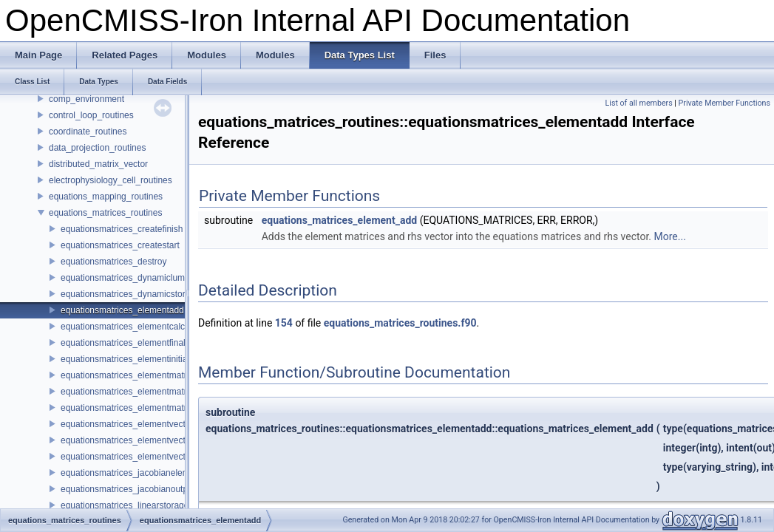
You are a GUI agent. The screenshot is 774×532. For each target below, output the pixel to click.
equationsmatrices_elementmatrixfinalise (141, 392)
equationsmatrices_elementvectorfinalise (141, 440)
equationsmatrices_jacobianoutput (128, 489)
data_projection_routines (97, 148)
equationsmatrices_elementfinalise (129, 343)
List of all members (639, 103)
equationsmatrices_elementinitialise (130, 359)
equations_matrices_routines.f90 (400, 323)
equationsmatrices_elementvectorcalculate (145, 424)
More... (670, 236)
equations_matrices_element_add (339, 220)
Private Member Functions (724, 103)
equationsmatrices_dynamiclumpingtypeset (145, 278)
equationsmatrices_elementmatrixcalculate (145, 375)
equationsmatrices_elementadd (122, 310)
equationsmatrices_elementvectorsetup (138, 457)
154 (284, 323)
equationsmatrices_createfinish (122, 229)
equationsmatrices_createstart (120, 245)
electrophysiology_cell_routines (111, 180)
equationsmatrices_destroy (113, 262)
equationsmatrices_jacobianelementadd (139, 473)
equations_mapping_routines (106, 197)
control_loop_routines (91, 115)
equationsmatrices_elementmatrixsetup (138, 408)
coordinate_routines (88, 132)
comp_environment (86, 99)
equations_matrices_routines (105, 213)
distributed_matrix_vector (98, 164)
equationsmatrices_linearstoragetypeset (139, 505)
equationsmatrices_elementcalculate (132, 327)
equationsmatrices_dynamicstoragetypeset (145, 294)
